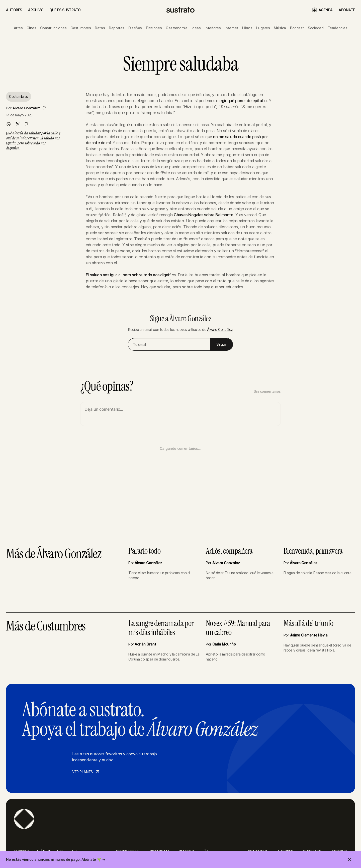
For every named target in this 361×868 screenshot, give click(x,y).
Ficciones (154, 28)
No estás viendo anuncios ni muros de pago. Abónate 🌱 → (56, 859)
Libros (247, 28)
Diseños (135, 28)
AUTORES (14, 10)
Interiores (213, 28)
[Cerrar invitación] (349, 859)
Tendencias (338, 28)
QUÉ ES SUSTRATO (65, 10)
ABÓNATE (347, 10)
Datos (100, 28)
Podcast (297, 28)
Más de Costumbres (46, 627)
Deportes (117, 28)
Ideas (196, 28)
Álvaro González (26, 108)
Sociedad (316, 28)
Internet (231, 28)
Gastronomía (176, 28)
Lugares (263, 28)
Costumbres (81, 28)
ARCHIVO (36, 10)
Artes (18, 28)
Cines (31, 28)
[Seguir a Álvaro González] (44, 108)
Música (280, 28)
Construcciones (53, 28)
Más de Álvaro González (54, 554)
